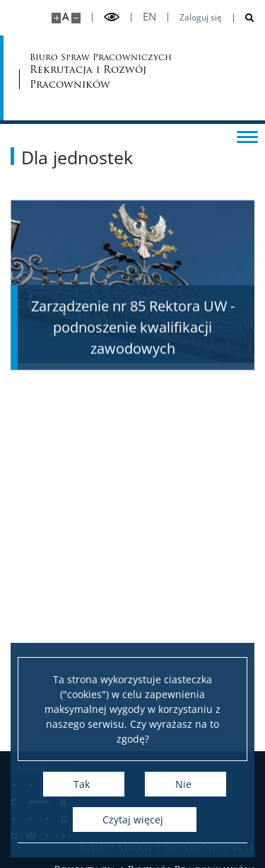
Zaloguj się (201, 18)
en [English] (149, 17)
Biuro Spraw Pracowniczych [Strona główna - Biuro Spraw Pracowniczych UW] (85, 72)
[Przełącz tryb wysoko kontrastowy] (112, 17)
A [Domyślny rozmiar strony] (65, 17)
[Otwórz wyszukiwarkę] (244, 18)
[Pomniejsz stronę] (76, 18)
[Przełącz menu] (247, 136)
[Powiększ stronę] (56, 18)
